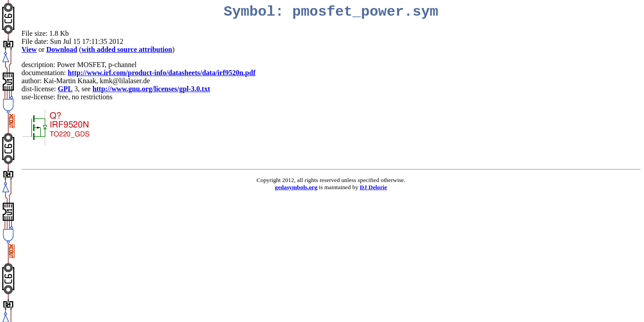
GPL (65, 89)
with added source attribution (127, 49)
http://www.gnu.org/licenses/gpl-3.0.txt (151, 89)
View (29, 49)
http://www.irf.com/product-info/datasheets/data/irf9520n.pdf (162, 73)
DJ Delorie (373, 187)
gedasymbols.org (296, 187)
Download (61, 49)
